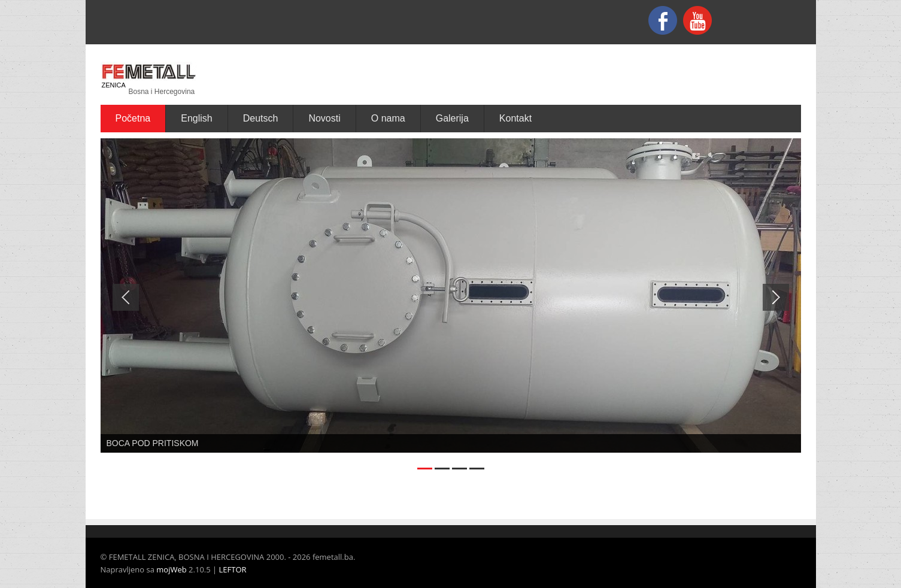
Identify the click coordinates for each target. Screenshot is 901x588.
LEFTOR (233, 569)
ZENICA (114, 85)
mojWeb (171, 569)
